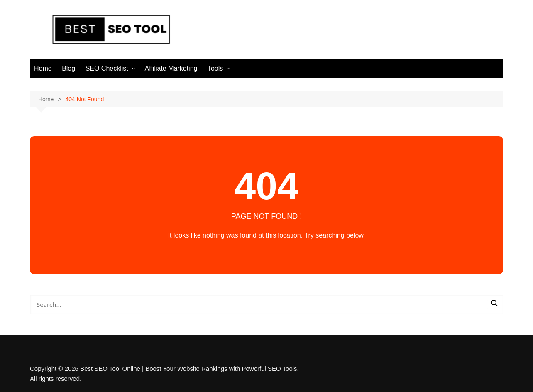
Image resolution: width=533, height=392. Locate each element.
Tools (215, 68)
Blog (68, 68)
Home (43, 68)
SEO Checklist (107, 68)
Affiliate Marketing (171, 68)
